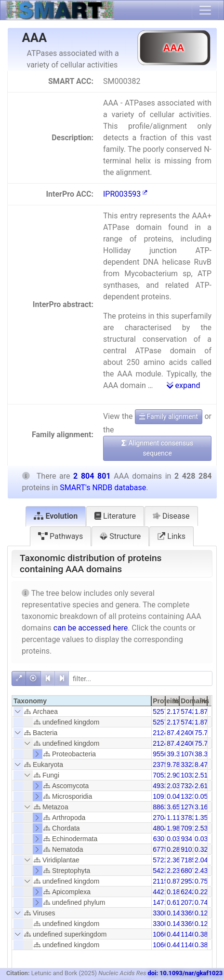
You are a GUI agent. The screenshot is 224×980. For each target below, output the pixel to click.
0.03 (173, 839)
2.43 (201, 871)
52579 (162, 712)
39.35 (175, 754)
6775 (160, 849)
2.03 (173, 786)
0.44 (173, 934)
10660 (162, 934)
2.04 (201, 860)
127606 (192, 807)
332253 (192, 765)
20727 (190, 902)
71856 (190, 860)
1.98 (173, 828)
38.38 (203, 754)
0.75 (201, 881)
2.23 (173, 871)
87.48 (175, 733)
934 (187, 839)
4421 (160, 892)
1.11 (173, 818)
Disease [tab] (171, 516)
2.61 (201, 786)
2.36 (173, 860)
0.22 (201, 892)
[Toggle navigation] (205, 10)
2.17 (173, 712)
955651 (164, 754)
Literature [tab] (115, 516)
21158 (162, 881)
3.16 (201, 807)
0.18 (173, 892)
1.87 (201, 712)
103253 (192, 775)
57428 (190, 712)
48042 (162, 828)
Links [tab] (171, 536)
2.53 (201, 828)
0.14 (173, 913)
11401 (190, 934)
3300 (160, 913)
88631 (162, 807)
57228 (162, 860)
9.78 (173, 765)
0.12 (201, 913)
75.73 (203, 733)
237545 (164, 765)
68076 (190, 871)
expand (184, 385)
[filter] (140, 678)
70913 (190, 828)
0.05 (201, 796)
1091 (160, 796)
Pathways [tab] (60, 536)
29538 (190, 881)
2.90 (173, 775)
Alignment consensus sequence (157, 448)
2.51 (201, 775)
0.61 (173, 902)
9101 (188, 849)
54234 (162, 871)
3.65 (173, 807)
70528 (162, 775)
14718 (162, 902)
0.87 (173, 881)
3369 (188, 913)
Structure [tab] (120, 536)
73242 (190, 786)
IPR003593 (125, 194)
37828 (190, 818)
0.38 (201, 934)
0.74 (201, 902)
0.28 (173, 849)
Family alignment (169, 416)
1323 (188, 796)
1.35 (201, 818)
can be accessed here (91, 628)
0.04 (173, 796)
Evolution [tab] (56, 516)
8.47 (201, 765)
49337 (162, 786)
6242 (188, 892)
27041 (162, 818)
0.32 (201, 849)
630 (159, 839)
